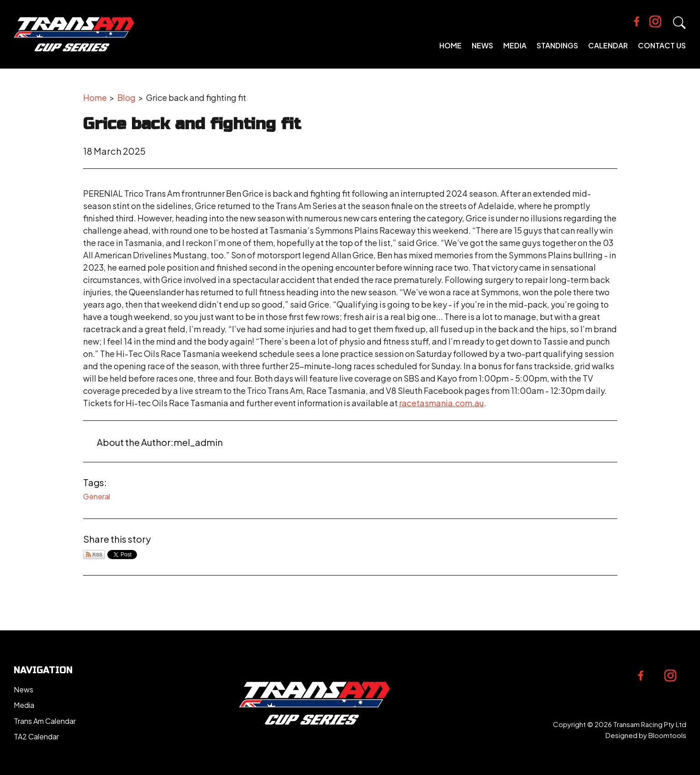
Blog (126, 97)
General (97, 496)
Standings (557, 45)
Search (679, 23)
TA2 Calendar (36, 736)
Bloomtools (667, 735)
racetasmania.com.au (442, 403)
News (482, 45)
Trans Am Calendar (45, 721)
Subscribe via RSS (94, 555)
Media (515, 45)
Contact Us (662, 45)
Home (450, 45)
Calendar (608, 45)
